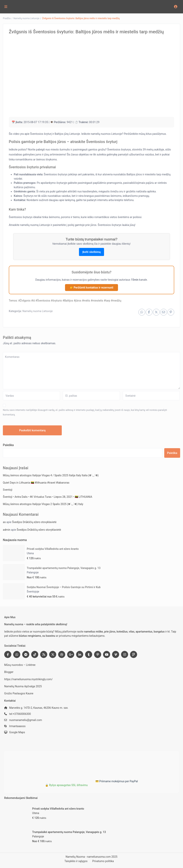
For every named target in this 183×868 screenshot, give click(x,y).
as (4, 522)
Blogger (9, 672)
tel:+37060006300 (20, 714)
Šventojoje (33, 592)
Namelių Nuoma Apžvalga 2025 (23, 686)
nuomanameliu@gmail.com (26, 720)
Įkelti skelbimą (92, 252)
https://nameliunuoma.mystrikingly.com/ (28, 679)
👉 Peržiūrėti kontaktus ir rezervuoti (91, 288)
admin (7, 530)
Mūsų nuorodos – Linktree (20, 665)
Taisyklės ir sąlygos (76, 861)
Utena (30, 553)
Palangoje (33, 572)
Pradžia (7, 18)
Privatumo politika (103, 861)
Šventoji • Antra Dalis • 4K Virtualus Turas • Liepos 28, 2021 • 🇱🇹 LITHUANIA (48, 497)
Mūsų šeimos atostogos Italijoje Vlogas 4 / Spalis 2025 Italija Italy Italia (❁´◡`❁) (51, 475)
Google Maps (17, 732)
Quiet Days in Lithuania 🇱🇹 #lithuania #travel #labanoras (36, 483)
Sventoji (8, 490)
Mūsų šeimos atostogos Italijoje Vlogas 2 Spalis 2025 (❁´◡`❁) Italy (43, 504)
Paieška (8, 445)
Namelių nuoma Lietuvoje (26, 18)
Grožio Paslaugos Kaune (19, 693)
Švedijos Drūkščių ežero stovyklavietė (34, 522)
